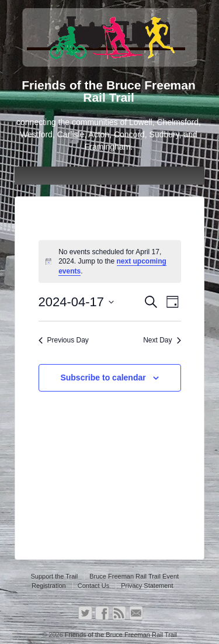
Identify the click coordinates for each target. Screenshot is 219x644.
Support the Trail (54, 576)
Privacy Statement (147, 586)
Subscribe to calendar (103, 378)
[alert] (110, 262)
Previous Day (64, 340)
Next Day (162, 340)
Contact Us (93, 586)
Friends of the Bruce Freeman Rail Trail (120, 635)
